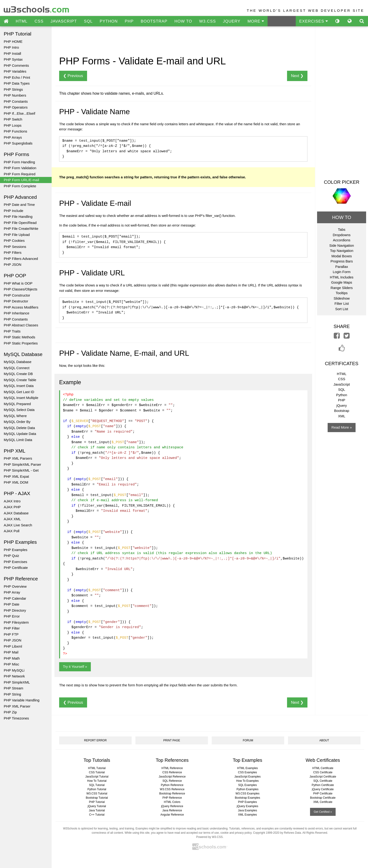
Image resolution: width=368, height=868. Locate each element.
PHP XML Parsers (18, 458)
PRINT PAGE (172, 740)
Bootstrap (342, 411)
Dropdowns (342, 235)
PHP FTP (11, 634)
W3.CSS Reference (172, 789)
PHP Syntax (13, 59)
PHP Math (12, 658)
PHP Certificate (16, 568)
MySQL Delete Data (19, 428)
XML (342, 416)
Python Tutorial (97, 789)
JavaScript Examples (247, 777)
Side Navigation (342, 245)
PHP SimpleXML (17, 682)
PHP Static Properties (21, 343)
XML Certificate (323, 802)
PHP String (12, 694)
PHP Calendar (15, 598)
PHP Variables (15, 71)
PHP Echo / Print (17, 77)
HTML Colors (172, 802)
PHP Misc (11, 664)
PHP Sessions (15, 247)
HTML (22, 21)
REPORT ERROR (95, 740)
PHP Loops (13, 125)
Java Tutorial (97, 810)
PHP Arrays (13, 137)
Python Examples (247, 789)
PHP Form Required (20, 174)
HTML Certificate (323, 768)
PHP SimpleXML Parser (22, 464)
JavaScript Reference (172, 777)
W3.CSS (208, 21)
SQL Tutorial (97, 785)
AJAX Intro (12, 501)
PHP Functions (15, 131)
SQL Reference (172, 781)
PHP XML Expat (16, 476)
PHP (129, 21)
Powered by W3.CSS (209, 837)
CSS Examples (247, 772)
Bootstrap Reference (172, 794)
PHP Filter (12, 628)
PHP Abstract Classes (21, 325)
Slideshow (341, 298)
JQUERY (232, 21)
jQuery (342, 405)
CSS (39, 21)
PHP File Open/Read (20, 223)
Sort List (342, 309)
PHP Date (11, 604)
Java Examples (247, 810)
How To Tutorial (97, 781)
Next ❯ (297, 76)
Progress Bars (342, 261)
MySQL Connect (17, 368)
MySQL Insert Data (19, 386)
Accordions (342, 240)
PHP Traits (12, 331)
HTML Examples (247, 768)
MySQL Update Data (20, 434)
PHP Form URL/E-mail (21, 180)
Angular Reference (172, 815)
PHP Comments (16, 65)
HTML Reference (172, 768)
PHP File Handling (18, 217)
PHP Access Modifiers (21, 307)
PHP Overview (15, 586)
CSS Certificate (323, 772)
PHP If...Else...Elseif (19, 113)
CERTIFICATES (342, 364)
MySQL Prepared (17, 404)
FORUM (248, 740)
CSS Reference (172, 772)
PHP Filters (13, 252)
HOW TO (183, 21)
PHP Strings (13, 89)
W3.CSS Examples (247, 794)
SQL (88, 21)
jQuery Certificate (323, 789)
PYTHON (109, 21)
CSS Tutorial (97, 772)
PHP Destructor (16, 301)
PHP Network (14, 676)
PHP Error (12, 616)
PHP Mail (11, 652)
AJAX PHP (12, 507)
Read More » (342, 427)
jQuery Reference (172, 806)
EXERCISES (314, 21)
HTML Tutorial (97, 768)
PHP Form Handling (19, 162)
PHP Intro (11, 47)
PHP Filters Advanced (21, 259)
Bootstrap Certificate (323, 798)
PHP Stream (13, 688)
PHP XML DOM (16, 482)
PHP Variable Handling (22, 700)
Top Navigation (342, 251)
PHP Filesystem (16, 622)
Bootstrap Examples (247, 798)
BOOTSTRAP (154, 21)
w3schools (37, 8)
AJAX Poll (12, 531)
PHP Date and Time (19, 205)
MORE (256, 21)
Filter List (342, 303)
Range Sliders (342, 288)
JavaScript (342, 384)
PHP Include (13, 211)
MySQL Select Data (19, 410)
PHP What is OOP (18, 283)
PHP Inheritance (17, 313)
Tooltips (342, 293)
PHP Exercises (15, 562)
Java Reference (172, 810)
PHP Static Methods (19, 337)
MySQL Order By (17, 422)
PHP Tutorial (97, 802)
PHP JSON (13, 264)
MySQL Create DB (18, 374)
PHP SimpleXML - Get (21, 470)
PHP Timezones (16, 718)
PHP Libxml (13, 646)
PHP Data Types (17, 83)
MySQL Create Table (20, 380)
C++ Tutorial (97, 815)
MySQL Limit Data (18, 440)
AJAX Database (16, 513)
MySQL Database (18, 362)
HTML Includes (342, 277)
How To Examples (248, 781)
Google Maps (342, 282)
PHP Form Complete (20, 186)
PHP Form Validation (20, 168)
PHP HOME (13, 41)
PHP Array (12, 592)
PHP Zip (10, 712)
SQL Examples (248, 785)
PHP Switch (13, 119)
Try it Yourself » (75, 667)
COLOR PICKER (342, 182)
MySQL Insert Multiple (21, 398)
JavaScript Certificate (323, 777)
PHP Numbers (15, 95)
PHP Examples (16, 550)
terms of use (211, 833)
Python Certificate (323, 785)
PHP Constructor (17, 295)
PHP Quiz (11, 556)
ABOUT (324, 740)
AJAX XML (12, 519)
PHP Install (12, 53)
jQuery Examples (247, 806)
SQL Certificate (323, 781)
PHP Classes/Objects (21, 289)
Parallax (342, 267)
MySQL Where (15, 416)
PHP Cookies (14, 240)
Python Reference (172, 785)
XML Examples (247, 815)
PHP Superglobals (18, 143)
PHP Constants (16, 101)
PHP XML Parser (17, 706)
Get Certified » (323, 812)
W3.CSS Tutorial (97, 794)
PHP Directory (15, 610)
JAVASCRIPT (64, 21)
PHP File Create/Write (21, 229)
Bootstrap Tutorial (97, 798)
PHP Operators (16, 107)
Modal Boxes (342, 256)
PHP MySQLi (14, 670)
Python (342, 395)
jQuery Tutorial (97, 806)
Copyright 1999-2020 (266, 833)
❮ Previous (73, 76)
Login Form (342, 272)
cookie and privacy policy (236, 833)
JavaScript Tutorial (97, 777)
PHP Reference (172, 798)
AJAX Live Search (18, 525)
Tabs (342, 229)
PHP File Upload (17, 235)
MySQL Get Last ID (19, 392)
